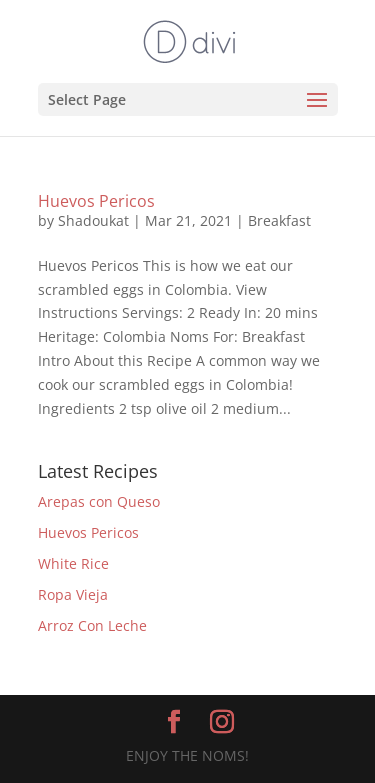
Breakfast (279, 220)
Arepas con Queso (99, 501)
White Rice (73, 563)
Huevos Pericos (96, 201)
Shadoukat (93, 220)
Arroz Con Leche (92, 625)
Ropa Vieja (73, 594)
